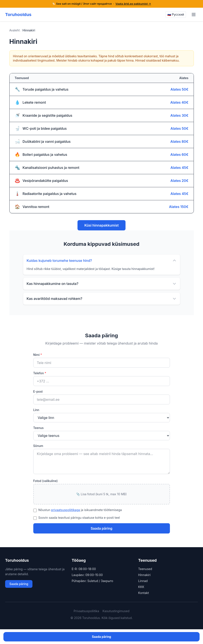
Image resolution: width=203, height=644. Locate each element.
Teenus (39, 428)
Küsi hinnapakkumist (101, 225)
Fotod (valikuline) (46, 481)
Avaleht (15, 30)
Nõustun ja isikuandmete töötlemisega (80, 510)
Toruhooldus (18, 15)
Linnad (143, 581)
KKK (141, 587)
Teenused (145, 569)
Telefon (40, 373)
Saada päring (102, 528)
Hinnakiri (144, 575)
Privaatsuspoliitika (86, 611)
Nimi (38, 355)
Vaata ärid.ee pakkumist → (133, 4)
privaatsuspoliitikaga (66, 510)
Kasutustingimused (116, 611)
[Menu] (194, 15)
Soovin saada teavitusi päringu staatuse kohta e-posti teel (79, 518)
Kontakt (143, 593)
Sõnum (38, 446)
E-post (38, 391)
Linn (36, 410)
